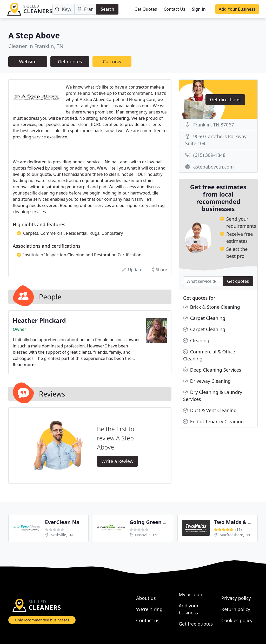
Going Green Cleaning (157, 522)
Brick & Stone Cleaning (212, 307)
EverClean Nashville (71, 522)
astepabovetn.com (214, 167)
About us (146, 598)
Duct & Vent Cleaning (210, 410)
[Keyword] (63, 9)
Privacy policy (236, 598)
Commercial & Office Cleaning (209, 355)
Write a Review (117, 461)
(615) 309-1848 (209, 155)
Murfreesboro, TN (235, 535)
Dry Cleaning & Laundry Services (213, 395)
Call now (112, 62)
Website (28, 62)
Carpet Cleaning (204, 318)
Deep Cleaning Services (212, 370)
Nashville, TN (62, 535)
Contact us (148, 620)
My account (191, 594)
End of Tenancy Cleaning (213, 422)
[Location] (85, 9)
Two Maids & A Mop (239, 522)
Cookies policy (237, 620)
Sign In (199, 9)
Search (107, 9)
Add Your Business (237, 9)
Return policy (236, 609)
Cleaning (196, 341)
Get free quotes (196, 624)
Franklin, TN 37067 (214, 125)
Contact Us (174, 9)
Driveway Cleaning (207, 381)
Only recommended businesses (42, 620)
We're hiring (149, 609)
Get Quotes (146, 9)
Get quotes (70, 62)
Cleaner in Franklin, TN (36, 46)
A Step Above (34, 35)
